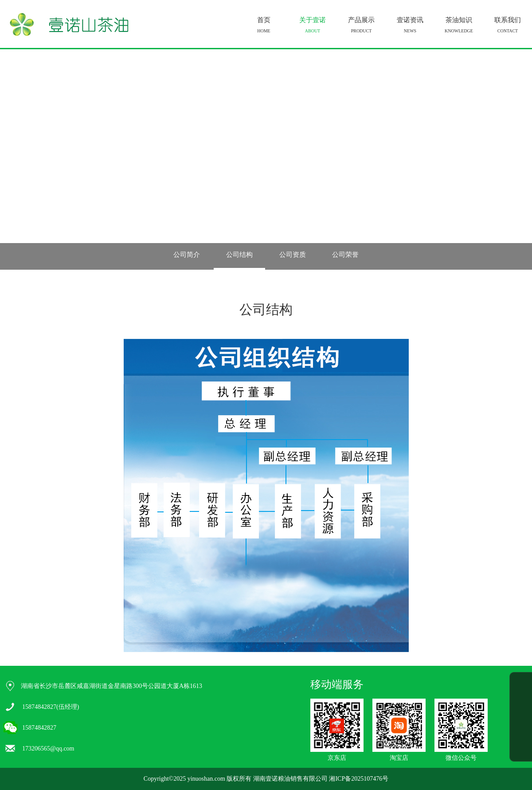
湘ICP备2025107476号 (359, 779)
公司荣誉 (345, 255)
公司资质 (293, 255)
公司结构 (239, 255)
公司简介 (187, 255)
